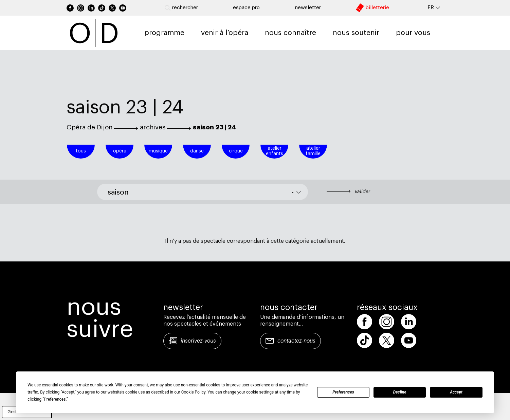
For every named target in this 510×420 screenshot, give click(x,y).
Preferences (343, 392)
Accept (456, 392)
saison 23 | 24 (215, 127)
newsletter (308, 8)
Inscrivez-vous (198, 341)
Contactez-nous (296, 341)
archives (153, 127)
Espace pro (246, 8)
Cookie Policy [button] (193, 392)
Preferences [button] (55, 399)
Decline (400, 392)
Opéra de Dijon (89, 127)
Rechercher (181, 8)
